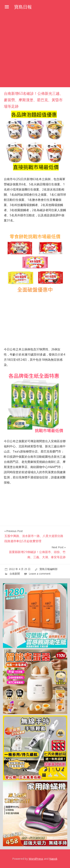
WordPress (36, 859)
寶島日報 (23, 7)
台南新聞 (15, 574)
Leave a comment (40, 574)
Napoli (53, 859)
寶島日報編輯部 (49, 569)
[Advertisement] (35, 50)
